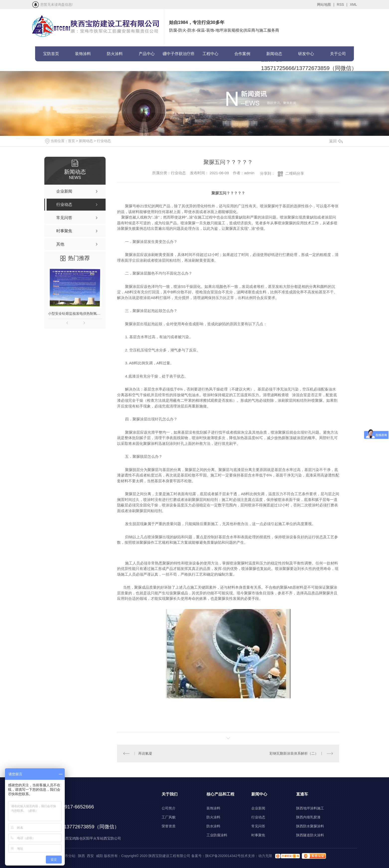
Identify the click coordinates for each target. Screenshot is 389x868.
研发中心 (306, 54)
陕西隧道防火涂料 (310, 835)
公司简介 (169, 808)
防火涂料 (115, 54)
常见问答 (258, 826)
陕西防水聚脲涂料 (310, 826)
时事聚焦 (258, 835)
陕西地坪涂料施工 (310, 808)
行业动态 (104, 141)
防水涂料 (213, 826)
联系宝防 (51, 69)
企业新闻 (258, 808)
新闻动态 (274, 54)
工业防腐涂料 (217, 835)
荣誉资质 (169, 826)
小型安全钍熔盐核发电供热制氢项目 (75, 314)
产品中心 (147, 54)
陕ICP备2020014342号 (223, 856)
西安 (90, 856)
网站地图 (326, 4)
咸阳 (99, 856)
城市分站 (68, 856)
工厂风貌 (169, 817)
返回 (336, 141)
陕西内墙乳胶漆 (308, 817)
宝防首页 (51, 54)
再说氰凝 (145, 753)
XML (354, 4)
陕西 (81, 856)
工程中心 (210, 54)
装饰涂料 (83, 54)
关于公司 (338, 54)
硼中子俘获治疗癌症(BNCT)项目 (179, 56)
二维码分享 (295, 173)
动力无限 (265, 856)
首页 (71, 141)
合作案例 (242, 54)
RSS (342, 4)
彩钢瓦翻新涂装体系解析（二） (294, 753)
